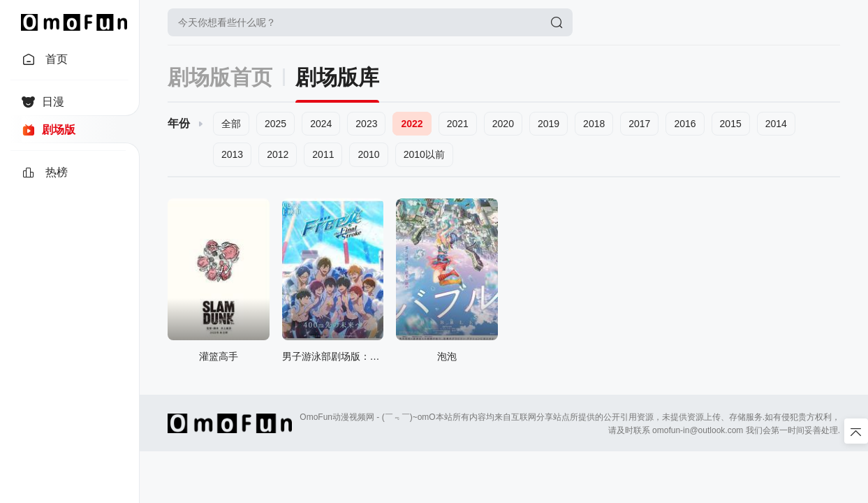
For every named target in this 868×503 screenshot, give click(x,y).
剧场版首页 (220, 77)
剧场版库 (337, 77)
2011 (323, 154)
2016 (685, 124)
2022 (412, 124)
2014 (776, 124)
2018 (594, 124)
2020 (503, 124)
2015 (731, 124)
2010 (368, 154)
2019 (549, 124)
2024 (321, 124)
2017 (639, 124)
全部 (231, 124)
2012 (278, 154)
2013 (232, 154)
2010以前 (424, 154)
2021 (458, 124)
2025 (275, 124)
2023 (366, 124)
